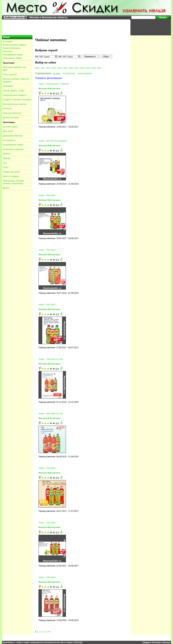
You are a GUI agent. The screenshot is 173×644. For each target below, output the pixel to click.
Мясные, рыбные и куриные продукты (17, 80)
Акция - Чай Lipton (47, 195)
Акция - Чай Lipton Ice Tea (51, 359)
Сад (5, 163)
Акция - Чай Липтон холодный (53, 141)
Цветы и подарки (11, 176)
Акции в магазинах (17, 48)
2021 (99, 68)
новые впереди (85, 73)
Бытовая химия (17, 127)
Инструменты (9, 140)
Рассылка (7, 51)
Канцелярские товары (13, 145)
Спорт (6, 167)
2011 (43, 68)
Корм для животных (17, 113)
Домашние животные (13, 136)
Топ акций (17, 41)
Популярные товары (12, 58)
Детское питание (11, 117)
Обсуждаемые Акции (13, 55)
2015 (65, 68)
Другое (6, 188)
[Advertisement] (149, 27)
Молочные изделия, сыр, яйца (17, 69)
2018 (82, 68)
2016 (71, 68)
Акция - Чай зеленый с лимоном (54, 84)
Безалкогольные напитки (17, 104)
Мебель (7, 154)
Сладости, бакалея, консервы (17, 100)
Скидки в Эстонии (151, 642)
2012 (49, 68)
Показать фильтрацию (48, 78)
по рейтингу (69, 73)
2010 (37, 68)
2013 (54, 68)
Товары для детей (11, 172)
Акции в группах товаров (17, 45)
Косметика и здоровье (17, 149)
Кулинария (17, 86)
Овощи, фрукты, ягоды (17, 91)
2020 (94, 68)
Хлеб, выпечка (17, 74)
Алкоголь (17, 109)
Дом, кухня (17, 131)
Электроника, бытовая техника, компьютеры (13, 182)
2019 (88, 68)
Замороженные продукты (17, 95)
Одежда (17, 158)
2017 (77, 68)
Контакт (166, 642)
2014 (60, 68)
